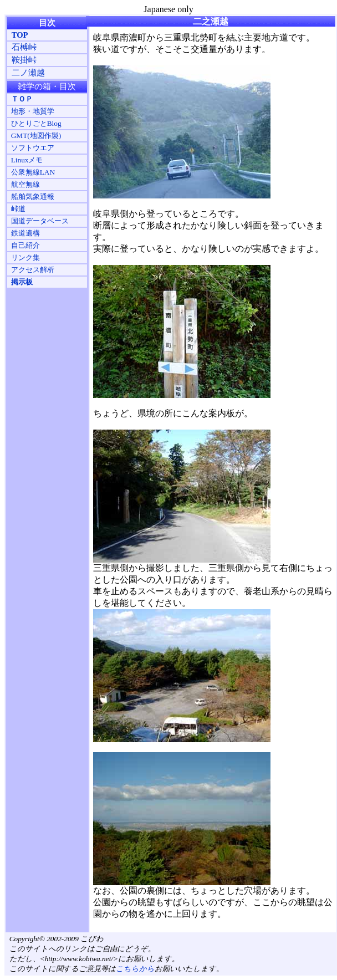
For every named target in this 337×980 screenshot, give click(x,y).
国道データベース (40, 221)
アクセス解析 (33, 270)
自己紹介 (25, 245)
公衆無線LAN (33, 172)
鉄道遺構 (25, 233)
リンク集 (25, 257)
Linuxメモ (27, 160)
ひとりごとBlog (36, 123)
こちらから (135, 969)
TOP (20, 35)
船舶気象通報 (33, 196)
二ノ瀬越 (28, 73)
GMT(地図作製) (36, 136)
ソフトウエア (33, 148)
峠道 (18, 209)
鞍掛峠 (24, 60)
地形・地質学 (33, 111)
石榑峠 (24, 47)
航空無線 (25, 184)
